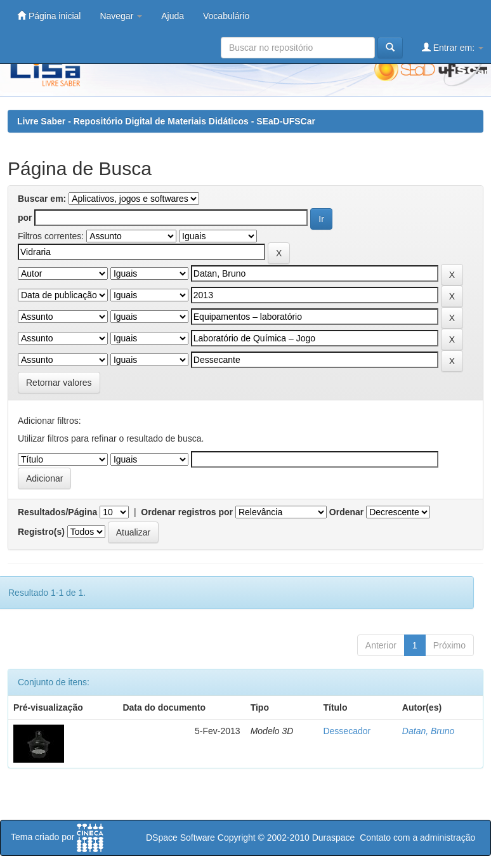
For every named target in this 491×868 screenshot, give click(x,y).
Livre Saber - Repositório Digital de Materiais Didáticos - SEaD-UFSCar (166, 121)
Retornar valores (59, 383)
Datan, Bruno (429, 731)
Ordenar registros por (187, 512)
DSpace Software (180, 838)
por (25, 218)
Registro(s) (41, 532)
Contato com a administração (417, 838)
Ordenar (346, 512)
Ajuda (173, 16)
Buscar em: (42, 199)
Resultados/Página (57, 512)
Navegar (121, 16)
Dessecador (347, 731)
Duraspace (334, 838)
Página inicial (49, 16)
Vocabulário (226, 16)
